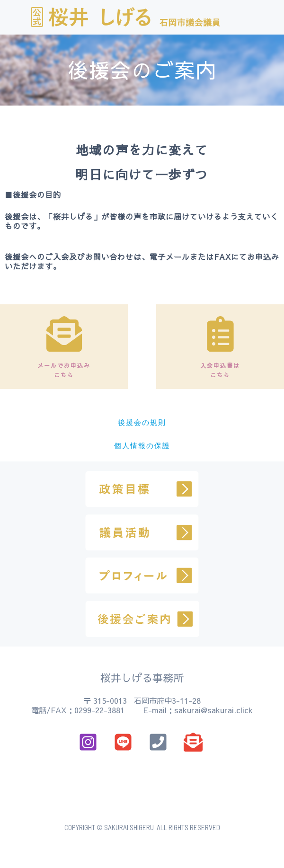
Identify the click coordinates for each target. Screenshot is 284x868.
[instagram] (89, 742)
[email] (195, 742)
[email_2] (124, 742)
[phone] (160, 742)
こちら (64, 375)
